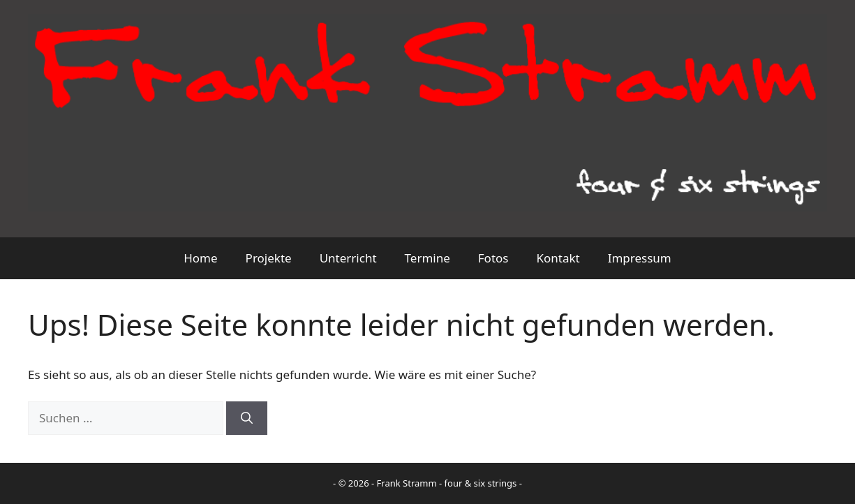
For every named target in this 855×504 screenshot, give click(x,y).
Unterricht (348, 258)
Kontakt (558, 258)
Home (200, 258)
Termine (427, 258)
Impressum (640, 258)
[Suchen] (247, 418)
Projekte (269, 258)
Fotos (493, 258)
